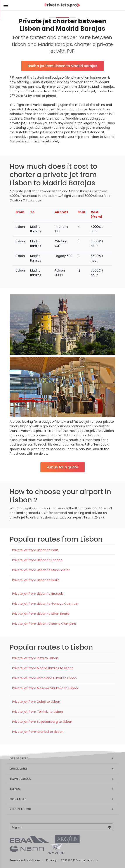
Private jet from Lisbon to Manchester (41, 570)
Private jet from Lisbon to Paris (35, 550)
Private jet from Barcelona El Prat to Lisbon (44, 678)
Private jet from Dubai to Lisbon (36, 702)
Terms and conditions (25, 860)
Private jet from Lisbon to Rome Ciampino (44, 624)
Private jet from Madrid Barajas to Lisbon (43, 668)
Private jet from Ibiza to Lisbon (35, 658)
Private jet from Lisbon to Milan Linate (41, 614)
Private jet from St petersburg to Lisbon (42, 722)
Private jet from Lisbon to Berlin (36, 580)
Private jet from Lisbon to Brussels (38, 594)
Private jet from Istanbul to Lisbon (38, 732)
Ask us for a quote (62, 467)
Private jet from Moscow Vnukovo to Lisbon (45, 688)
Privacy (51, 860)
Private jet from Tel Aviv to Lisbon (38, 712)
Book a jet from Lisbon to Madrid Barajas (62, 66)
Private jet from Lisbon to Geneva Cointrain (45, 604)
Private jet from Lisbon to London (37, 560)
